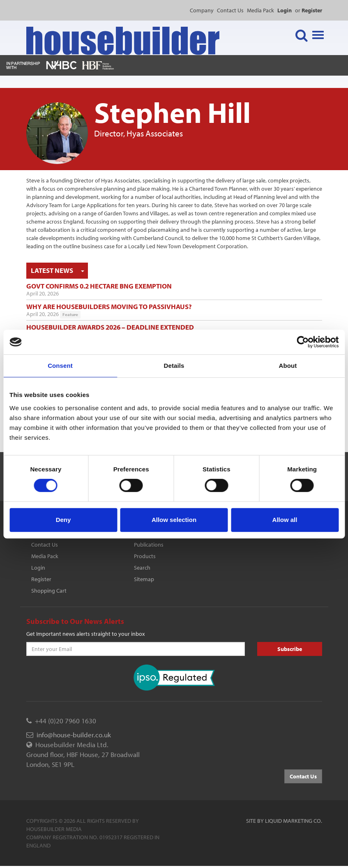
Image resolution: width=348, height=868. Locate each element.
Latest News (52, 270)
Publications (149, 545)
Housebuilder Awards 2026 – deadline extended (110, 327)
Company (202, 10)
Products (145, 556)
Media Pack (260, 10)
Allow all (285, 520)
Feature (70, 314)
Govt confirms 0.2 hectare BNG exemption (99, 286)
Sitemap (144, 579)
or (309, 10)
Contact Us (230, 10)
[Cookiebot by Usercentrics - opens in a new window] (303, 342)
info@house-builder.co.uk (74, 735)
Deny (63, 520)
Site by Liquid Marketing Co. (284, 821)
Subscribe (290, 649)
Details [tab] (174, 366)
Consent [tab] (60, 366)
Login (38, 568)
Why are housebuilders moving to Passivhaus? (109, 306)
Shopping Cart (49, 591)
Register (41, 579)
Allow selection (174, 520)
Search (142, 568)
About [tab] (288, 366)
